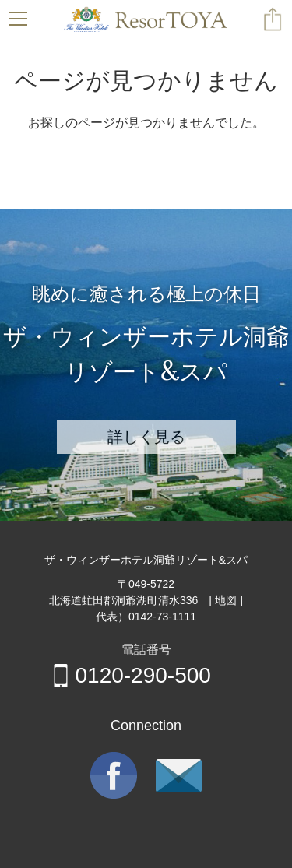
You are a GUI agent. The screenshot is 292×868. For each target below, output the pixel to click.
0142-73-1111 (162, 617)
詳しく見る (146, 436)
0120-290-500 (130, 675)
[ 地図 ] (226, 600)
